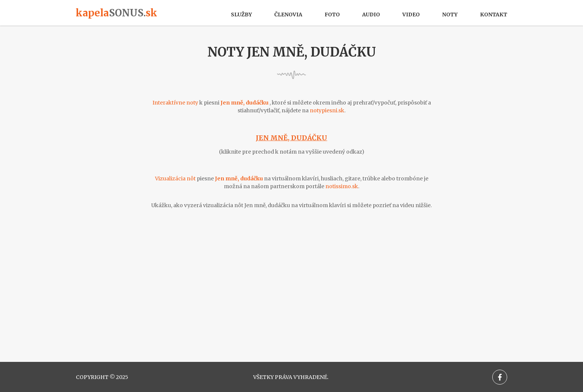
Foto (332, 15)
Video (411, 15)
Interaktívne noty (175, 103)
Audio (371, 15)
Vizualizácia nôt (175, 179)
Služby (241, 15)
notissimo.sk (342, 186)
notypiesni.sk (327, 110)
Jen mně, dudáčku (291, 138)
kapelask (117, 13)
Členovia (288, 15)
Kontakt (494, 15)
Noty (450, 15)
